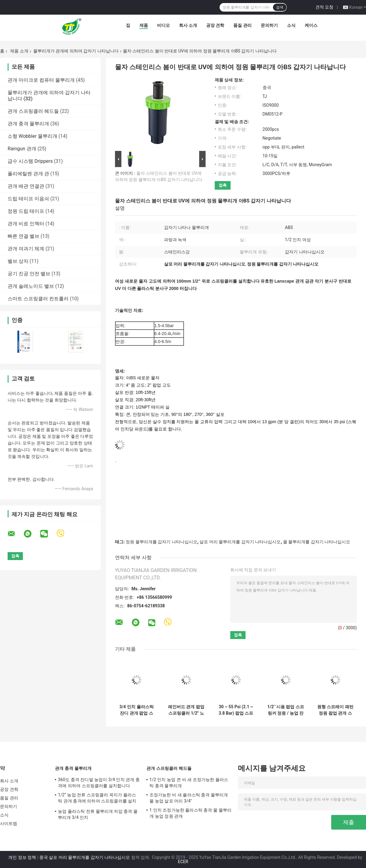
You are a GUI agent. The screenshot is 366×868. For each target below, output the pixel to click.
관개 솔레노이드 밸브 (31, 286)
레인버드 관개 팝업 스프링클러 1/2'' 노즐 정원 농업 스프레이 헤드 (186, 710)
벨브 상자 (18, 261)
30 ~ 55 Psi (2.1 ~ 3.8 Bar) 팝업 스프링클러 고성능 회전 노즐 (236, 710)
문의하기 (269, 25)
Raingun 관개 (22, 149)
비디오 (163, 25)
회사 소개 (188, 25)
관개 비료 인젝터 (26, 224)
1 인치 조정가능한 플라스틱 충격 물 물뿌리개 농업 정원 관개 (190, 813)
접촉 (223, 185)
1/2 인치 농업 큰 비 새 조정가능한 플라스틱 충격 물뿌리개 (189, 783)
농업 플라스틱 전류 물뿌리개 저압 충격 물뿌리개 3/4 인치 (98, 814)
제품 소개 (19, 51)
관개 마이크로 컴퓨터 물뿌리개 (41, 80)
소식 (291, 25)
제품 (144, 25)
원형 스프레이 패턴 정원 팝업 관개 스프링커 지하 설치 (335, 710)
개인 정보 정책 (22, 857)
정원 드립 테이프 (26, 211)
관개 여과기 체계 (26, 249)
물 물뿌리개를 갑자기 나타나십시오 (317, 542)
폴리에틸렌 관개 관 (28, 174)
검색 (280, 7)
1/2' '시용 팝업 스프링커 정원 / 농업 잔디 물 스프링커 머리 (285, 710)
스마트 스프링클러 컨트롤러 (38, 299)
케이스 (311, 25)
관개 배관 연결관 (26, 186)
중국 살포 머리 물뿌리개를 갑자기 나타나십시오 (85, 857)
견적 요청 (324, 7)
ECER (183, 862)
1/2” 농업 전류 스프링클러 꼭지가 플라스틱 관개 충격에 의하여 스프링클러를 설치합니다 (97, 799)
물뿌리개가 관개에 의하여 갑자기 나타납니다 (76, 51)
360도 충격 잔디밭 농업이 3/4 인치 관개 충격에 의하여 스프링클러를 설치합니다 (99, 783)
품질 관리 (242, 25)
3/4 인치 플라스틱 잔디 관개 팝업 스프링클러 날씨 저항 (136, 710)
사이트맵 (9, 823)
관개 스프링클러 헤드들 (33, 111)
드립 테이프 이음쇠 (28, 199)
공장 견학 (215, 25)
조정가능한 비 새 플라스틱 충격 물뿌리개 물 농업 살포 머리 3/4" (189, 798)
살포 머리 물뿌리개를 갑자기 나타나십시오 (240, 542)
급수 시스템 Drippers (30, 161)
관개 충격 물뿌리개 (28, 124)
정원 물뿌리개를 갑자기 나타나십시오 (161, 542)
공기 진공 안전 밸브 (29, 274)
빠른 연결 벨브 (23, 236)
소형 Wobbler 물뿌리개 (32, 136)
